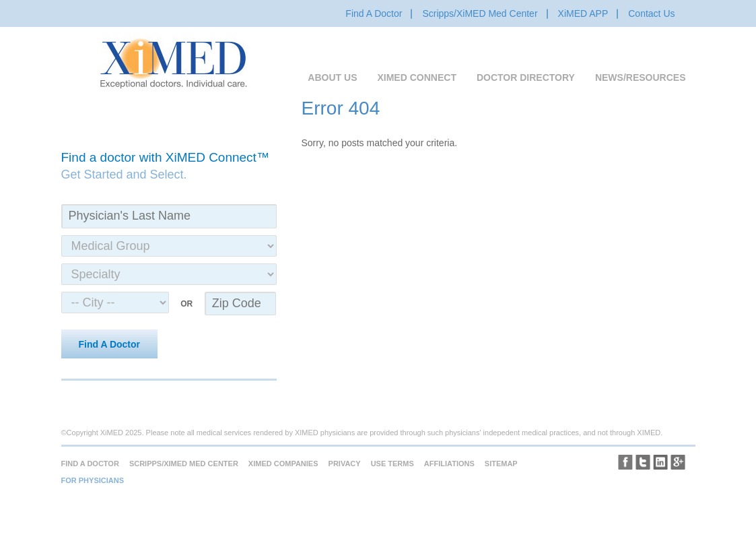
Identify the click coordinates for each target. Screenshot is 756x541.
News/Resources (641, 77)
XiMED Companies (283, 464)
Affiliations (449, 464)
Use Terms (392, 464)
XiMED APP (583, 13)
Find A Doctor (374, 13)
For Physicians (93, 480)
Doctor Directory (526, 77)
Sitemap (501, 464)
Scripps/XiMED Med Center (480, 13)
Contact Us (651, 13)
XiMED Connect (416, 77)
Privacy (345, 464)
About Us (332, 77)
